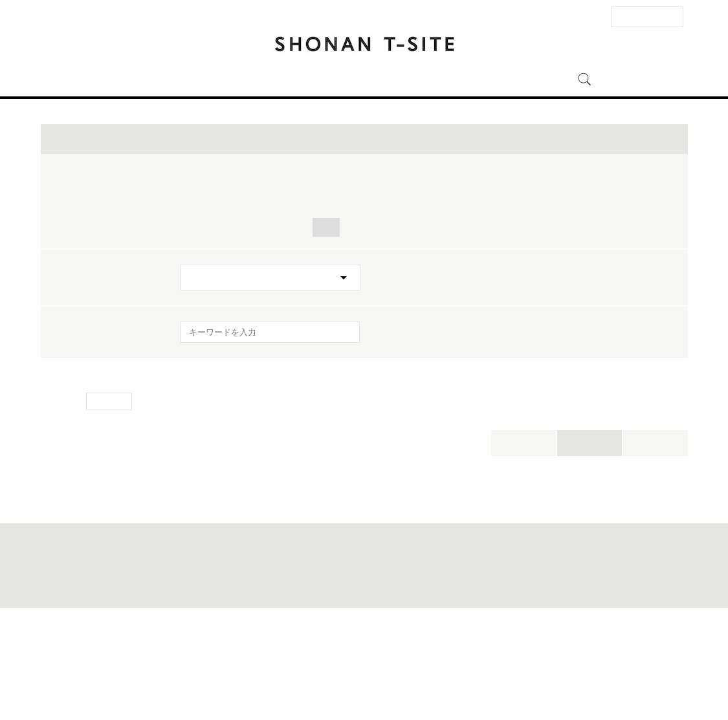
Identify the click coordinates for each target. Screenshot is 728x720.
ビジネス (379, 326)
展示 (599, 278)
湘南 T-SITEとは (441, 80)
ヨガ (557, 294)
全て (194, 278)
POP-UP (283, 294)
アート (278, 326)
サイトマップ (286, 680)
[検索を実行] (342, 435)
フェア (551, 278)
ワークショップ (480, 278)
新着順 (656, 542)
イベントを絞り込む (364, 238)
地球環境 (441, 326)
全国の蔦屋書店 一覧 (530, 680)
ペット (251, 310)
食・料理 (344, 294)
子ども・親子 (619, 294)
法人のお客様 (647, 16)
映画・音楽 (454, 310)
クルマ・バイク (596, 310)
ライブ (357, 278)
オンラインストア (526, 80)
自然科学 (521, 310)
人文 (326, 326)
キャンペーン (212, 294)
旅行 (397, 294)
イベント (322, 80)
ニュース (374, 80)
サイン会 (299, 278)
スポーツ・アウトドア (477, 294)
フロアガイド (261, 80)
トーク (242, 278)
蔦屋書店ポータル (466, 680)
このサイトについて (343, 680)
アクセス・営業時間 (178, 80)
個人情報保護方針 (406, 680)
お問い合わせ (189, 680)
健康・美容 (384, 310)
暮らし (199, 310)
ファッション (212, 326)
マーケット (313, 310)
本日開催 (524, 542)
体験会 (409, 278)
